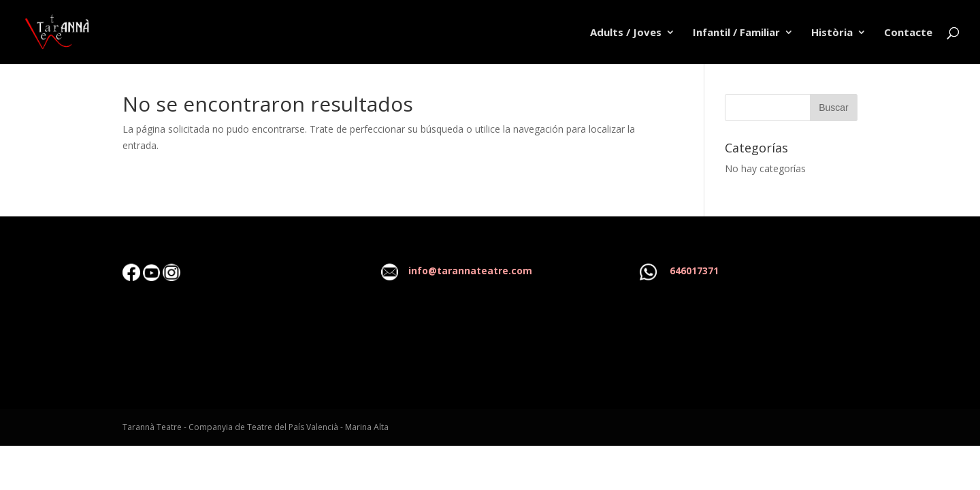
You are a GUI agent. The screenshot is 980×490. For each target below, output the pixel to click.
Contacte (908, 33)
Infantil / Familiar (736, 33)
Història (832, 33)
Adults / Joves (626, 33)
